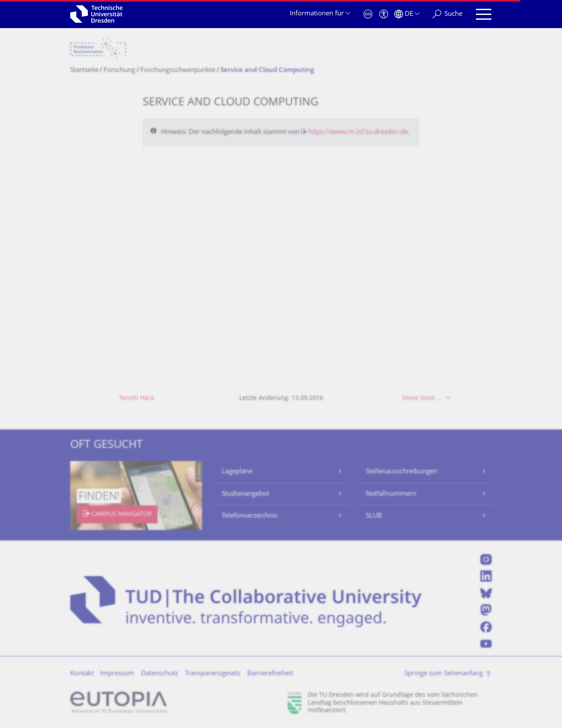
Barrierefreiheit (270, 674)
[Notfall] (368, 14)
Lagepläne (237, 472)
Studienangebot (245, 494)
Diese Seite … (422, 398)
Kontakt (82, 674)
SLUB (374, 516)
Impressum (117, 674)
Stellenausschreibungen (402, 472)
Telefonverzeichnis (250, 516)
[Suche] (447, 14)
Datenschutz (160, 674)
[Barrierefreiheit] (384, 14)
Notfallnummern (391, 494)
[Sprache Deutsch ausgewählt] (407, 14)
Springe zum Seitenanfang (444, 674)
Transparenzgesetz (213, 674)
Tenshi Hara (137, 398)
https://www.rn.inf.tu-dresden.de (358, 132)
